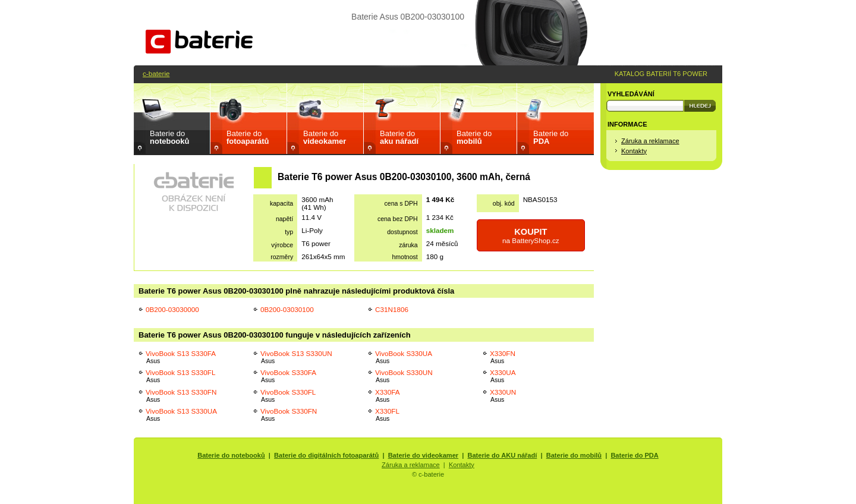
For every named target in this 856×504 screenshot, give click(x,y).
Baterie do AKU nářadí (503, 455)
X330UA (503, 376)
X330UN (503, 396)
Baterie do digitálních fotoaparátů (326, 455)
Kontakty (634, 151)
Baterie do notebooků (231, 455)
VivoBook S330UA (404, 357)
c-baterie (156, 73)
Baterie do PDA (634, 455)
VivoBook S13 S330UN (296, 357)
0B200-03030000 (172, 309)
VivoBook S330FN (289, 415)
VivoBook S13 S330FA (181, 357)
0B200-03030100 (287, 309)
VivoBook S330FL (288, 396)
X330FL (387, 415)
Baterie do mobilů (574, 455)
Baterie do (169, 137)
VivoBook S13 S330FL (180, 376)
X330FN (503, 357)
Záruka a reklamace (650, 141)
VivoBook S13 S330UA (181, 415)
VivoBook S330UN (404, 376)
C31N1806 (392, 309)
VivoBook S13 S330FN (181, 396)
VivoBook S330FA (288, 376)
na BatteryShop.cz (531, 236)
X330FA (388, 396)
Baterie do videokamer (424, 455)
